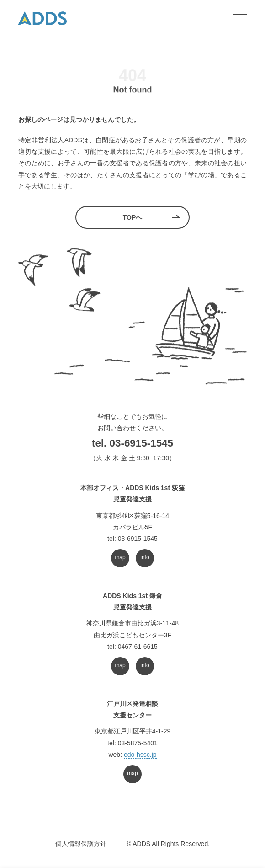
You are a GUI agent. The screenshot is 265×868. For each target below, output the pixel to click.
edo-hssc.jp (140, 755)
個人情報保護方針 (81, 844)
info (145, 557)
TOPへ (133, 217)
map (120, 557)
